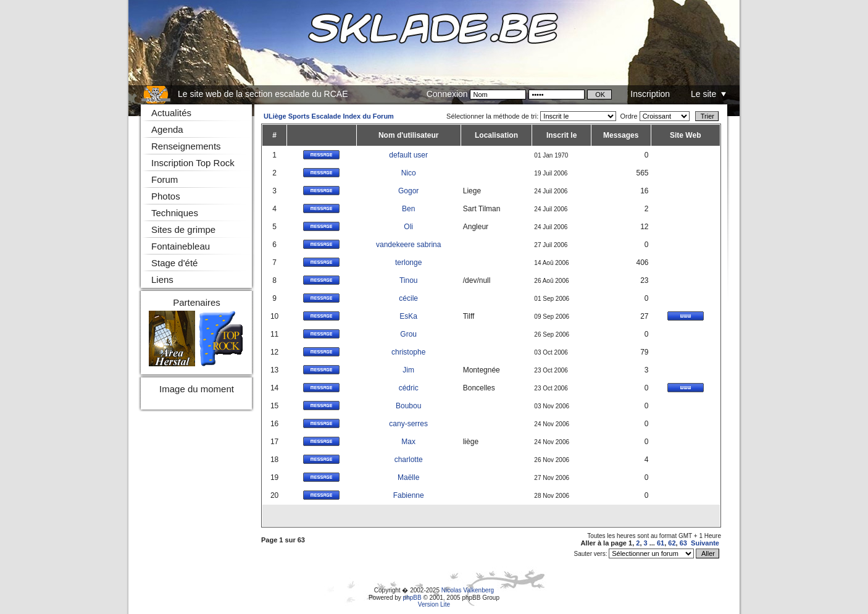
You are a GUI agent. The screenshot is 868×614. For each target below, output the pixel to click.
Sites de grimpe (183, 229)
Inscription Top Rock (193, 163)
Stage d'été (174, 263)
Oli (408, 227)
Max (408, 442)
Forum (165, 179)
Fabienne (409, 495)
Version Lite (434, 604)
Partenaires (197, 302)
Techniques (175, 213)
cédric (409, 388)
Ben (408, 209)
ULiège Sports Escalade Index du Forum (329, 116)
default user (408, 155)
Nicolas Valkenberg (468, 590)
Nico (409, 173)
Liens (162, 280)
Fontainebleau (181, 246)
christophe (408, 352)
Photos (166, 196)
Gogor (408, 191)
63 (683, 543)
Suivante (705, 543)
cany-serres (408, 424)
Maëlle (408, 477)
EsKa (408, 316)
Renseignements (186, 146)
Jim (408, 370)
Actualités (171, 113)
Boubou (408, 406)
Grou (408, 334)
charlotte (409, 460)
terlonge (408, 263)
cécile (408, 298)
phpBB (412, 598)
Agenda (167, 129)
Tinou (409, 280)
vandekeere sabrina (408, 245)
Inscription (650, 94)
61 (661, 543)
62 (672, 543)
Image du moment (197, 389)
